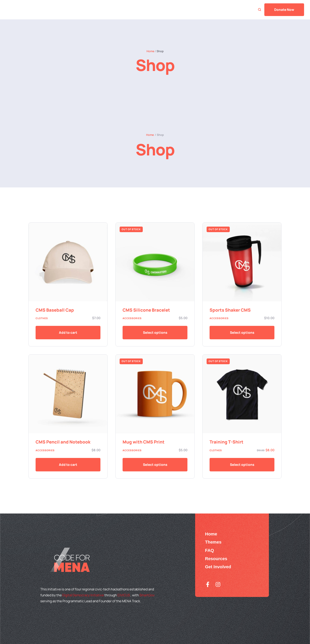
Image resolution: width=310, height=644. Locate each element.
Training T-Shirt (226, 442)
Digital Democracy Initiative (83, 595)
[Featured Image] (68, 262)
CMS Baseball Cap (55, 310)
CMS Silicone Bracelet (146, 310)
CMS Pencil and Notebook (63, 442)
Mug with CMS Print (144, 442)
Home (150, 51)
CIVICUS (124, 595)
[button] (68, 333)
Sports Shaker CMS (230, 310)
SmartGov (147, 595)
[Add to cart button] (155, 333)
